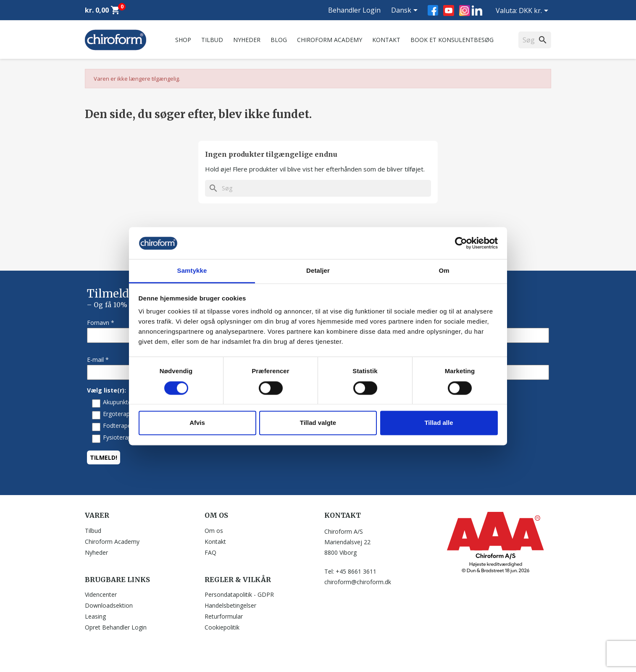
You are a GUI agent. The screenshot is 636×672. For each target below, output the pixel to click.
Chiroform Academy (330, 40)
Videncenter (101, 594)
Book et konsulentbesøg (452, 40)
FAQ (210, 552)
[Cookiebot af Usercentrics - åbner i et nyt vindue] (461, 243)
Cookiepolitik (222, 627)
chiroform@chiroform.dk (358, 582)
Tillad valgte (318, 423)
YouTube (449, 11)
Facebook (433, 10)
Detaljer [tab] (318, 271)
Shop (183, 40)
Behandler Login (354, 10)
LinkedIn (477, 10)
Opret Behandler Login (116, 627)
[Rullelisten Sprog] (406, 11)
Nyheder (247, 40)
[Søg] (318, 188)
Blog (279, 40)
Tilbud (212, 40)
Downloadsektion (109, 605)
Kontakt (386, 40)
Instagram (465, 11)
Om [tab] (444, 271)
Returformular (224, 616)
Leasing (95, 616)
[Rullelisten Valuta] (535, 11)
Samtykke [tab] (192, 271)
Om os (214, 531)
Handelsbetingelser (230, 605)
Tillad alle (439, 423)
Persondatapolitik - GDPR (239, 594)
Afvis (197, 423)
